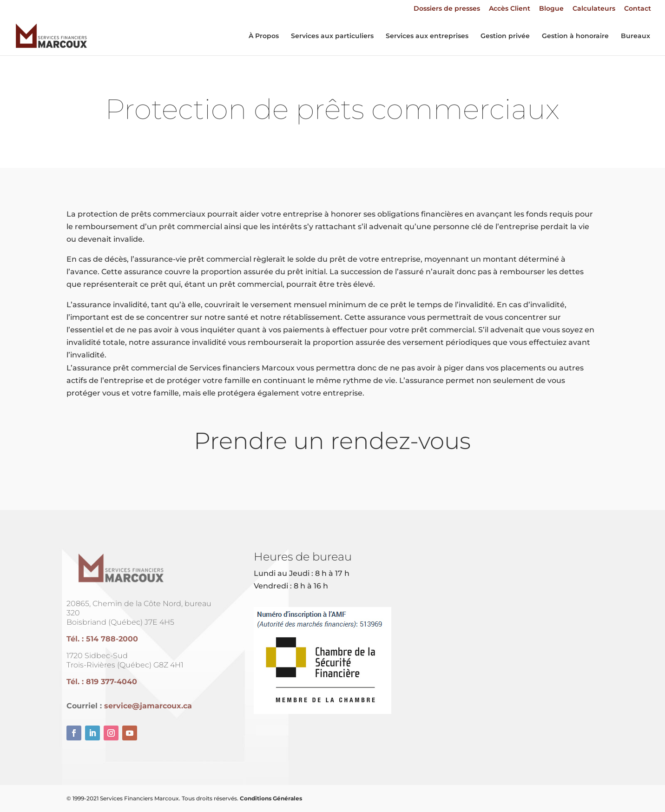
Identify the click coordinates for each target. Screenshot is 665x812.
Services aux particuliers (332, 36)
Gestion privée (505, 36)
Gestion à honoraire (575, 36)
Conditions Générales (271, 798)
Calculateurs (594, 9)
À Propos (264, 36)
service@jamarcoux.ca (148, 706)
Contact (638, 9)
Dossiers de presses (447, 9)
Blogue (551, 9)
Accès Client (510, 9)
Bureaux (635, 36)
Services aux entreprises (427, 36)
